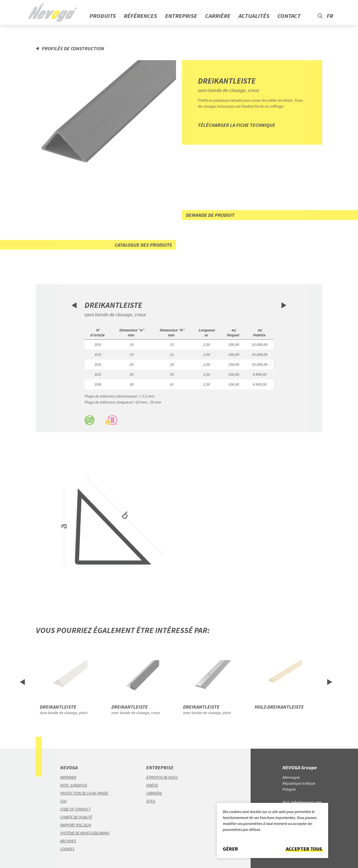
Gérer (230, 849)
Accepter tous (304, 849)
